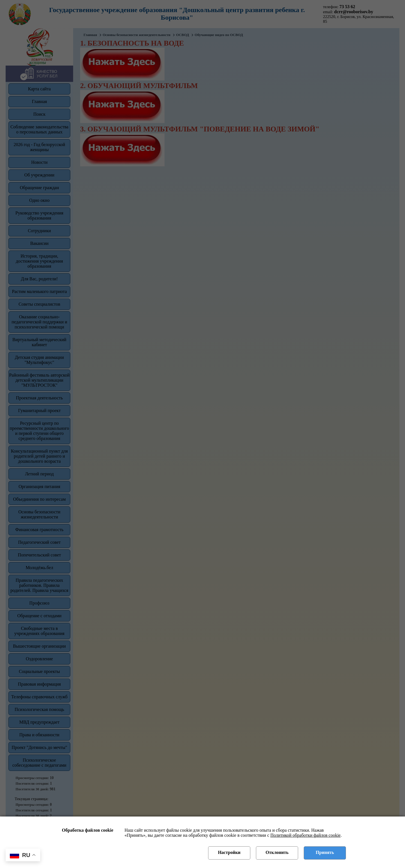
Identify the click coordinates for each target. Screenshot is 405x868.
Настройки (229, 852)
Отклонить (277, 852)
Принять (325, 852)
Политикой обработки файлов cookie (305, 835)
